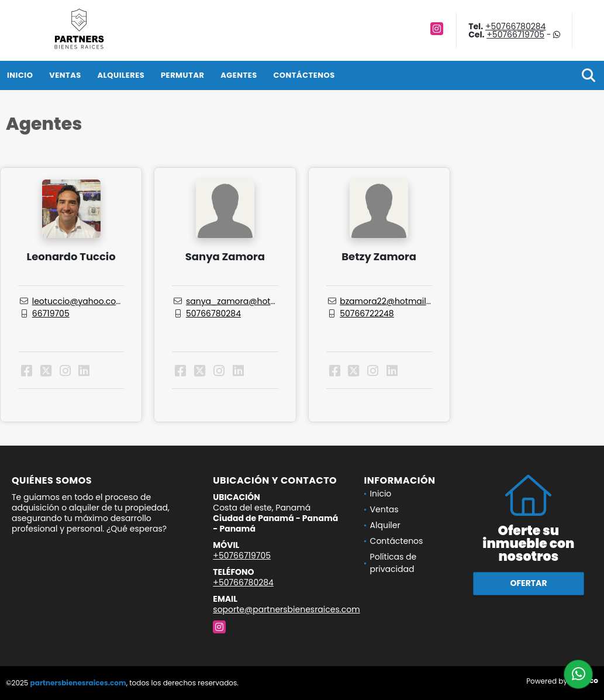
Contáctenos (304, 75)
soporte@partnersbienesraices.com (286, 609)
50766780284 (213, 313)
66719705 (51, 313)
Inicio (20, 75)
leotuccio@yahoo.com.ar (83, 301)
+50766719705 (515, 35)
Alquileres (121, 75)
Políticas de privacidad (394, 563)
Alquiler (385, 525)
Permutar (182, 75)
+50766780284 (516, 26)
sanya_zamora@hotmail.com (247, 301)
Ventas (65, 75)
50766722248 (367, 313)
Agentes (239, 75)
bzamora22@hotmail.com (393, 301)
